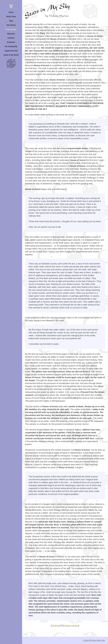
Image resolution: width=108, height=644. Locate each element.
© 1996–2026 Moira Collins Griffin (94, 640)
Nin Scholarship (11, 46)
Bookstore (11, 42)
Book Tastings (11, 29)
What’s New (11, 17)
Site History (11, 25)
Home (11, 12)
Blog (11, 21)
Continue (56, 626)
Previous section (71, 626)
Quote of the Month (11, 55)
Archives (11, 38)
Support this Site (11, 51)
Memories (11, 34)
